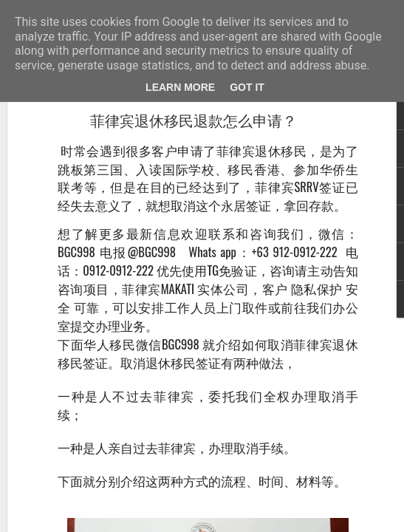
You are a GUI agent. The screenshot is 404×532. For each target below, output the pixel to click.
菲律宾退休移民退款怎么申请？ (194, 121)
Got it (247, 87)
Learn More (180, 87)
